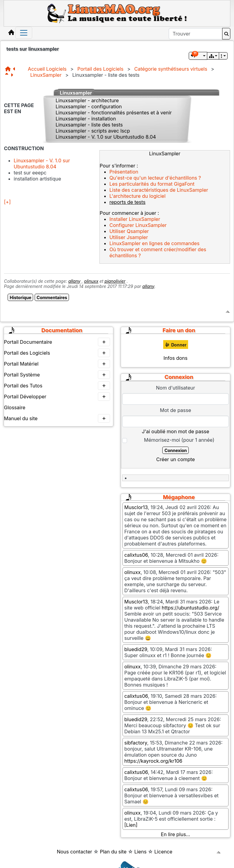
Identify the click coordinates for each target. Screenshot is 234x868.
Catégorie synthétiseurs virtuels (171, 69)
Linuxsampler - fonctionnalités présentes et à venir (114, 113)
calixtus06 (136, 555)
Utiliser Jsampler (129, 237)
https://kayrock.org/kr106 (153, 761)
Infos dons (175, 358)
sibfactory (136, 743)
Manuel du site (57, 418)
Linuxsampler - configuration (89, 106)
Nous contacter (74, 852)
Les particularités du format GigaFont (152, 184)
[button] (198, 56)
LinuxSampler (46, 75)
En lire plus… (175, 834)
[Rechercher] (226, 34)
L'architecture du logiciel (138, 196)
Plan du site (113, 852)
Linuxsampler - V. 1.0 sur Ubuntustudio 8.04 (106, 137)
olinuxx (91, 281)
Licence (163, 852)
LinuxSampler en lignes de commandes (154, 243)
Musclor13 (136, 507)
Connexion (176, 450)
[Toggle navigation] (24, 33)
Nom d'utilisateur (175, 388)
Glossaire (15, 407)
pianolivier (115, 281)
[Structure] (9, 69)
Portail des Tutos (57, 386)
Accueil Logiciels (47, 69)
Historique (21, 297)
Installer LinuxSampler (135, 219)
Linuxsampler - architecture (87, 100)
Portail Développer (57, 397)
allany (74, 281)
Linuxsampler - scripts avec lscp (93, 131)
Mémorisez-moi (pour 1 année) (179, 440)
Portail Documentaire (57, 342)
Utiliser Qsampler (129, 231)
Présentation (124, 172)
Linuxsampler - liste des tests (89, 125)
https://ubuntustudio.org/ (190, 608)
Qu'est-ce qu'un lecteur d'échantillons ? (155, 178)
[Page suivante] (13, 75)
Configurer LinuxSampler (138, 225)
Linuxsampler (76, 93)
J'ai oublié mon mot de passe (175, 431)
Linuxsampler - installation (86, 119)
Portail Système (57, 375)
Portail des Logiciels (101, 69)
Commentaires (52, 297)
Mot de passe (175, 410)
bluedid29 (136, 649)
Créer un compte (175, 459)
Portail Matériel (57, 364)
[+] (7, 202)
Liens (140, 852)
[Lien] (131, 825)
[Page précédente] (15, 69)
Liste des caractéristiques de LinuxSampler (159, 190)
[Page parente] (8, 75)
